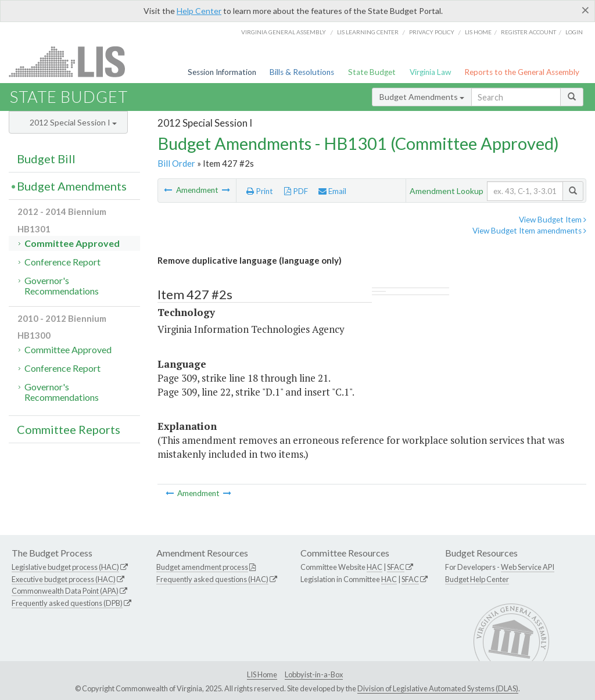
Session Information (222, 72)
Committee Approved (72, 243)
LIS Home (262, 674)
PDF (296, 191)
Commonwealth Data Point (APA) (65, 591)
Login (574, 32)
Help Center (199, 11)
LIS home (478, 32)
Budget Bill (46, 159)
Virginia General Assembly (284, 32)
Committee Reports (69, 429)
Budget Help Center (477, 579)
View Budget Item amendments (529, 231)
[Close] (585, 10)
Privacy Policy (432, 32)
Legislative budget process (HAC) (65, 567)
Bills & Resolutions (302, 72)
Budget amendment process (202, 567)
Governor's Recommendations (62, 286)
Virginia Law (430, 72)
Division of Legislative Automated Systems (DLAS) (438, 688)
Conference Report (62, 262)
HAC (374, 567)
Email (332, 191)
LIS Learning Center (368, 32)
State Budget (372, 72)
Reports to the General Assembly (522, 72)
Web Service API (528, 567)
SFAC (396, 567)
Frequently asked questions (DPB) (67, 603)
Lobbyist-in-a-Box (314, 674)
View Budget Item (553, 220)
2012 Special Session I (73, 122)
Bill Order (176, 163)
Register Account (528, 32)
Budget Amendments (422, 97)
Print (260, 191)
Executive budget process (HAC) (64, 579)
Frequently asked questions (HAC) (212, 579)
